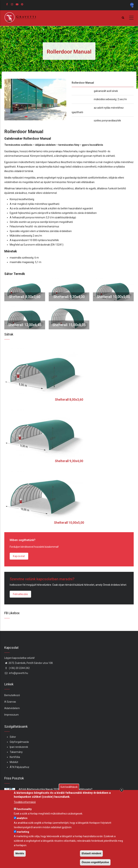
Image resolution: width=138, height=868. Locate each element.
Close (122, 790)
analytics (22, 818)
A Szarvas (10, 702)
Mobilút (14, 762)
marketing (23, 832)
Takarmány (16, 752)
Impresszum (11, 715)
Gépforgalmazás (19, 742)
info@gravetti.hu (16, 673)
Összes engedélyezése (95, 862)
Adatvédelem (12, 708)
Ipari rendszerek (19, 747)
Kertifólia (15, 757)
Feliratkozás (20, 594)
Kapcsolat (19, 556)
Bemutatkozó (12, 695)
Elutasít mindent (91, 853)
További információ (25, 802)
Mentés (20, 853)
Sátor (13, 737)
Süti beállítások (69, 787)
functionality (24, 809)
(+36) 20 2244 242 (17, 668)
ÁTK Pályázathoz (19, 767)
